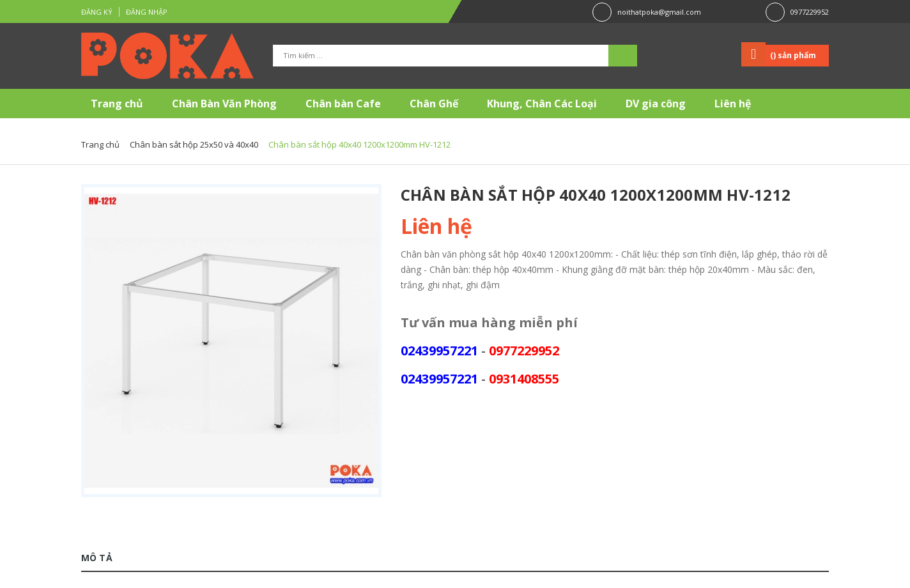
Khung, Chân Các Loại (542, 104)
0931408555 (524, 379)
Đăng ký (97, 12)
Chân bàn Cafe (343, 104)
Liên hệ (733, 104)
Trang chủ (117, 104)
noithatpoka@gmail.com (659, 12)
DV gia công (656, 104)
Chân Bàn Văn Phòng (224, 104)
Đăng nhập (147, 12)
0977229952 (810, 12)
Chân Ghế (434, 104)
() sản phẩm (793, 55)
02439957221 (439, 351)
